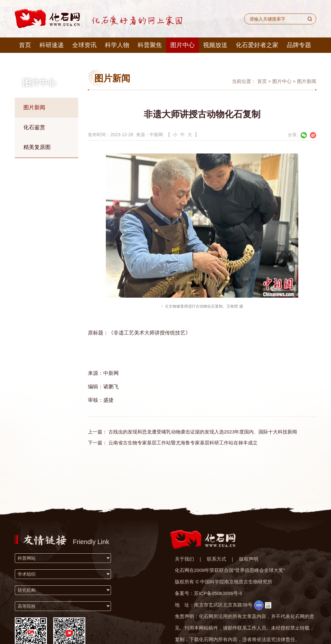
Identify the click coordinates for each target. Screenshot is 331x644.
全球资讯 (84, 45)
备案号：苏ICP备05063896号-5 (208, 593)
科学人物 (117, 45)
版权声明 (249, 559)
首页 (25, 45)
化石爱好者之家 (257, 45)
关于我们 (184, 559)
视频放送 (215, 45)
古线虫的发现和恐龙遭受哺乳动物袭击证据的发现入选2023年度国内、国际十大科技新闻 (203, 432)
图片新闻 (34, 107)
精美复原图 (37, 147)
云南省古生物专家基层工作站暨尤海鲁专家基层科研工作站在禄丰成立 (183, 443)
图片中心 (182, 45)
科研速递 (52, 45)
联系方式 (216, 559)
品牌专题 (299, 45)
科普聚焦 (150, 45)
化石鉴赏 (34, 127)
